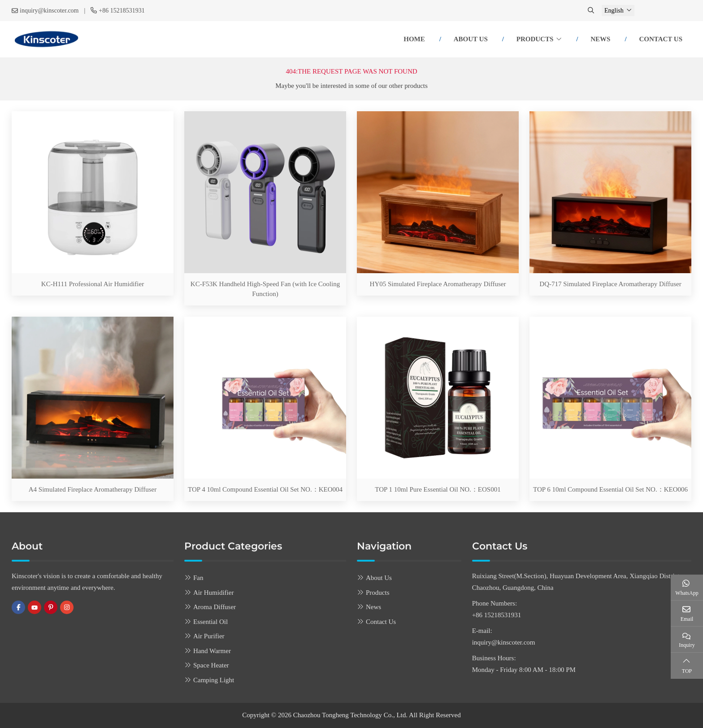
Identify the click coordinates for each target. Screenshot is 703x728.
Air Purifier (209, 636)
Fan (198, 578)
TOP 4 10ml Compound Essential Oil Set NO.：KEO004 (265, 489)
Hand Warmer (212, 651)
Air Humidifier (213, 593)
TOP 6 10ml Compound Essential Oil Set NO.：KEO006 (610, 489)
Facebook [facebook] (18, 607)
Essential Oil (210, 622)
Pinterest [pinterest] (51, 607)
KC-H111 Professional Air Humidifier (93, 284)
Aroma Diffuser (215, 607)
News (600, 39)
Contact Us (661, 39)
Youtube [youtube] (35, 607)
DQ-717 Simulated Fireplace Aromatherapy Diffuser (610, 284)
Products (535, 39)
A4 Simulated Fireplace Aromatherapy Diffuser (93, 489)
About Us (471, 39)
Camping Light (214, 680)
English (614, 11)
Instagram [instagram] (67, 607)
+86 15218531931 (122, 11)
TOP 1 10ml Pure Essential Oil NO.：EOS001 (438, 489)
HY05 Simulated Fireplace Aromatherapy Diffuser (438, 284)
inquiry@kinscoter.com (49, 11)
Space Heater (211, 665)
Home (414, 39)
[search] (592, 11)
